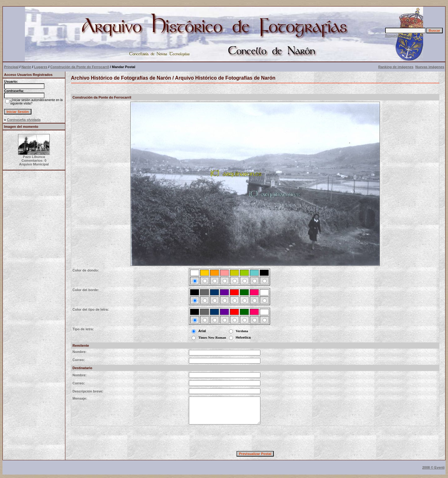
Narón (26, 67)
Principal (11, 67)
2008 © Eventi (433, 467)
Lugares (41, 67)
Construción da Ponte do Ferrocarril (80, 67)
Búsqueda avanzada (399, 36)
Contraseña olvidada (24, 120)
